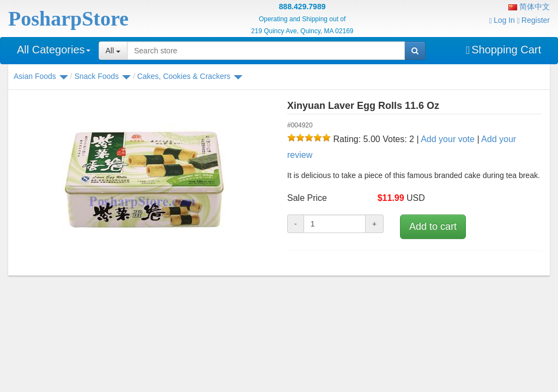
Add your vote (448, 139)
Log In (502, 20)
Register (533, 20)
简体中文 (529, 7)
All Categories (54, 50)
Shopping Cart (504, 50)
